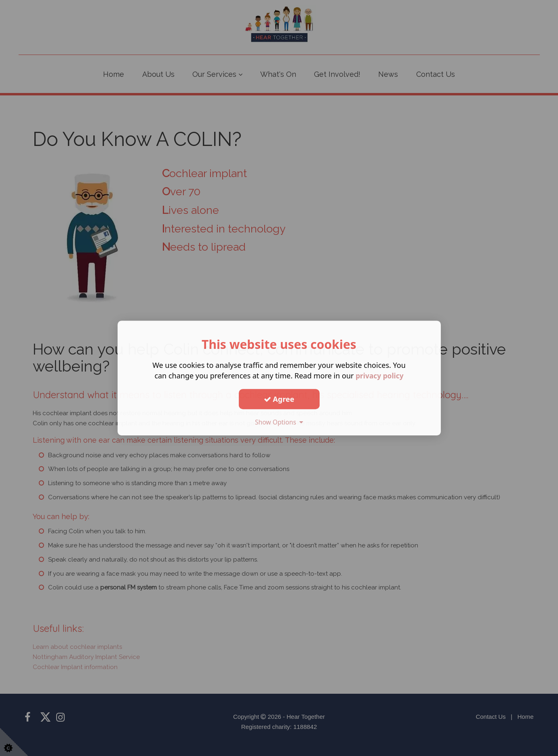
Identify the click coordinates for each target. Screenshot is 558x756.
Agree (279, 399)
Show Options (279, 422)
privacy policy (380, 376)
